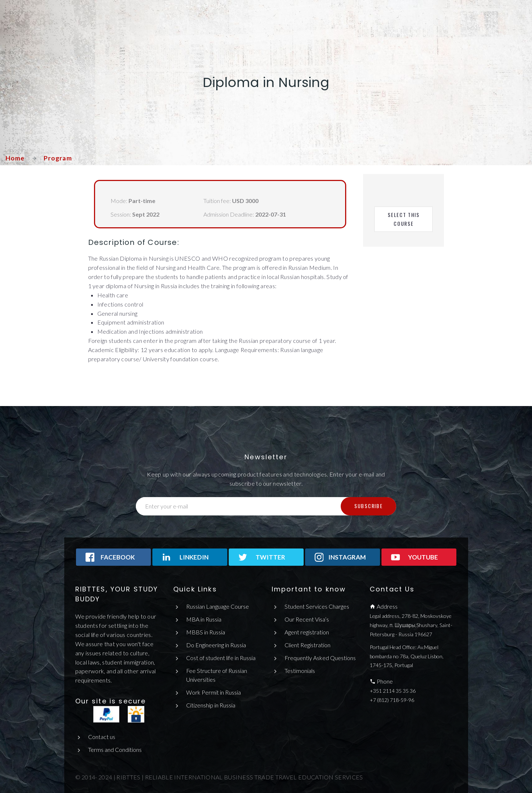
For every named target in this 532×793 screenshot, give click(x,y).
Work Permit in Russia (213, 692)
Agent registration (307, 632)
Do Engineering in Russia (216, 645)
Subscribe (368, 506)
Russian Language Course (218, 606)
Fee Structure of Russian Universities (217, 675)
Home (15, 158)
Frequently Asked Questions (320, 658)
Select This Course (404, 219)
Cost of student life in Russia (221, 658)
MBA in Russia (204, 619)
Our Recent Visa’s (307, 619)
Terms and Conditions (115, 749)
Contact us (102, 737)
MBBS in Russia (206, 632)
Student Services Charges (317, 606)
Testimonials (300, 671)
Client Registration (307, 645)
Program (58, 158)
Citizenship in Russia (211, 705)
